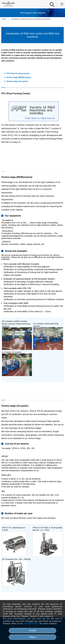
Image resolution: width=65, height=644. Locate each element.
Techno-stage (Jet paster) (17, 81)
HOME (4, 19)
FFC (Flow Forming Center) (18, 73)
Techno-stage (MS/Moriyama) (19, 77)
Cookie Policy (32, 623)
